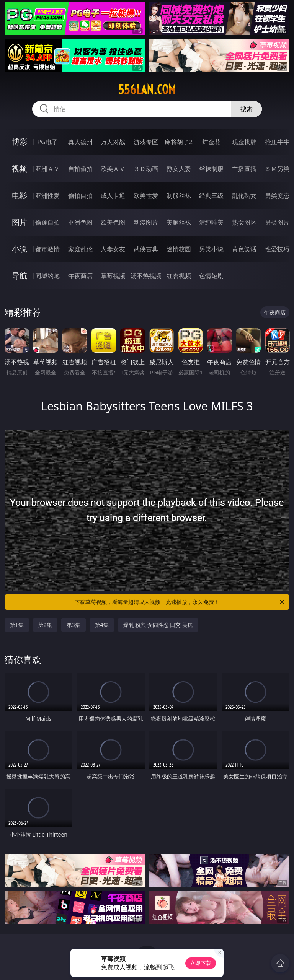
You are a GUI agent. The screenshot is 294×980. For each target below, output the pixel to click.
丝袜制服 (211, 169)
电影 (20, 195)
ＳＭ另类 (277, 169)
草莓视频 (113, 276)
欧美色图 (113, 222)
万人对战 (113, 142)
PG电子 (47, 142)
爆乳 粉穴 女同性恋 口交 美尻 (158, 625)
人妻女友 (113, 249)
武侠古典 (146, 249)
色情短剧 (211, 276)
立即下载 (201, 963)
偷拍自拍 (80, 195)
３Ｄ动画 (146, 169)
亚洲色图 (80, 222)
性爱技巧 (277, 249)
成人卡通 (113, 195)
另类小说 (211, 249)
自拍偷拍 (80, 169)
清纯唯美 (211, 222)
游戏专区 (146, 142)
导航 (20, 276)
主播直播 (244, 169)
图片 (20, 222)
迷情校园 (179, 249)
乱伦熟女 (244, 195)
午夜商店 (80, 276)
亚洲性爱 (47, 195)
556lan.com (147, 90)
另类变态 (277, 195)
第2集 (45, 625)
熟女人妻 (179, 169)
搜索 (247, 109)
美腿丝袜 (179, 222)
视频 (20, 168)
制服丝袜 (179, 195)
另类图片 (277, 222)
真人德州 (80, 142)
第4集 (102, 625)
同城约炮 (47, 276)
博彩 (20, 142)
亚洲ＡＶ (47, 169)
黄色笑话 (244, 249)
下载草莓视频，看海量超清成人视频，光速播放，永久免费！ (180, 602)
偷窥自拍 (47, 222)
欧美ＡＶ (113, 169)
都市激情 (47, 249)
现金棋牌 (244, 142)
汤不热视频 (146, 276)
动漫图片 (146, 222)
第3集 (73, 625)
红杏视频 (179, 276)
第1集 (17, 625)
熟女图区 (244, 222)
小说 (20, 249)
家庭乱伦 (80, 249)
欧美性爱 (146, 195)
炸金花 (211, 142)
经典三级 (211, 195)
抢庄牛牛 (277, 142)
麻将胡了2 (179, 142)
